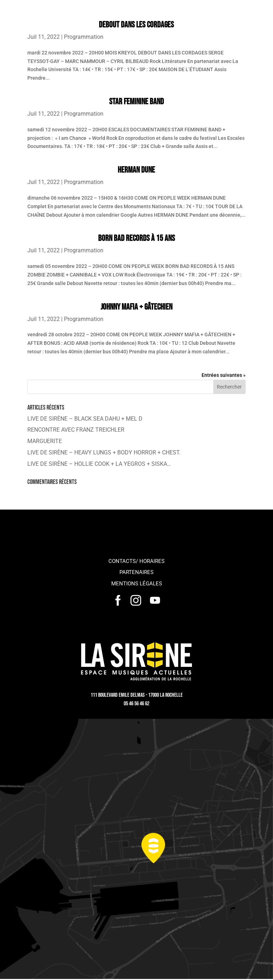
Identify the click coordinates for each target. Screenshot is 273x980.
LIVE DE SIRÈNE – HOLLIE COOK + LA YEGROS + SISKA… (99, 464)
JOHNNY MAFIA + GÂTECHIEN (136, 307)
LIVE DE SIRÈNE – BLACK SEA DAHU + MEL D (85, 419)
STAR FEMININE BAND (136, 102)
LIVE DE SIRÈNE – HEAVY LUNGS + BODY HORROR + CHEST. (104, 452)
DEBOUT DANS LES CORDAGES (136, 25)
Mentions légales (137, 584)
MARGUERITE (45, 441)
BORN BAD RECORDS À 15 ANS (136, 238)
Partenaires (136, 572)
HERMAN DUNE (136, 170)
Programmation (84, 37)
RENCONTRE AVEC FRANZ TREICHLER (76, 430)
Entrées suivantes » (224, 375)
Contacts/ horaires (136, 561)
